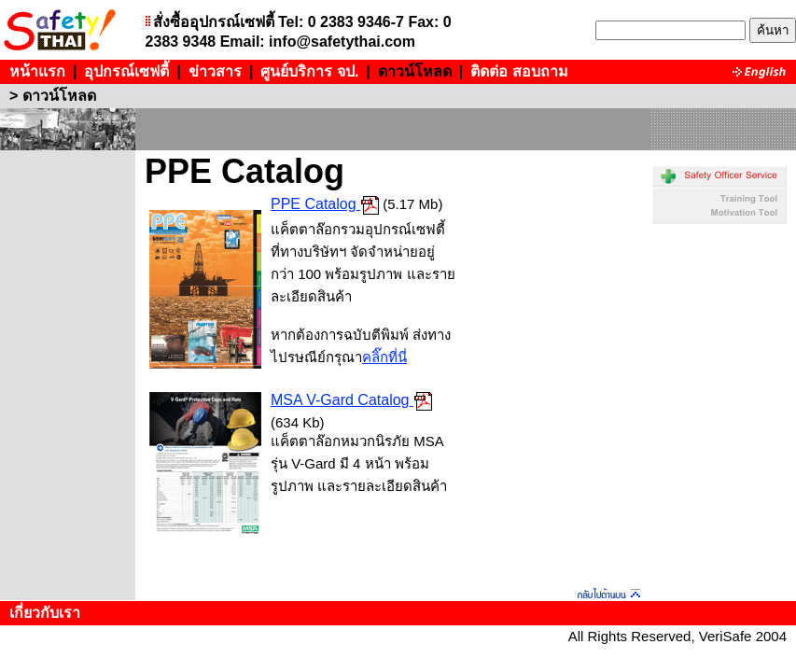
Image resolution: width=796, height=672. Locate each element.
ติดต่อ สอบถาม (519, 71)
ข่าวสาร (215, 71)
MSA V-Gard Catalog (340, 400)
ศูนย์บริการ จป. (309, 71)
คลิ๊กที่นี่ (384, 357)
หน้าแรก (37, 71)
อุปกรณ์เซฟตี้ (126, 71)
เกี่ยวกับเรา (45, 613)
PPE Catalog (314, 204)
